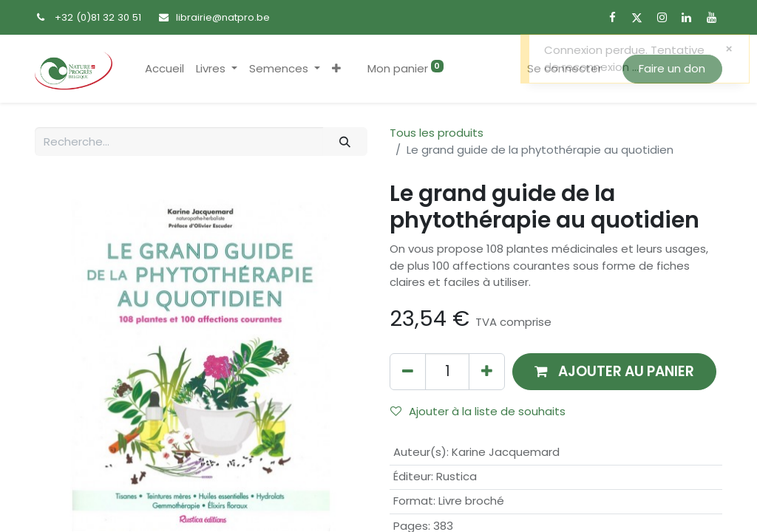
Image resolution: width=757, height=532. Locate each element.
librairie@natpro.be (223, 17)
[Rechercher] (345, 141)
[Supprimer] (408, 371)
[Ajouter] (487, 371)
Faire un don (672, 68)
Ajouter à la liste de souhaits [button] (478, 411)
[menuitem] (164, 69)
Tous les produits (437, 133)
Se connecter (564, 68)
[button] (336, 69)
